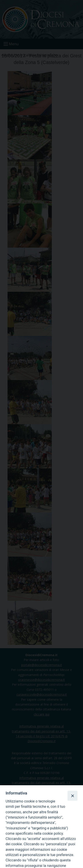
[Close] (72, 796)
